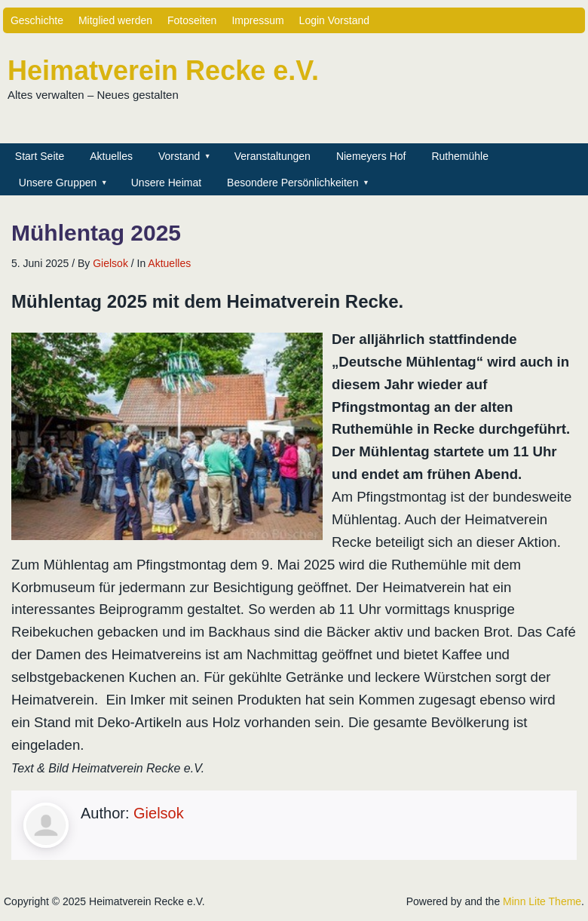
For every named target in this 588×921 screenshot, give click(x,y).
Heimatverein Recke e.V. (163, 71)
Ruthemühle (460, 156)
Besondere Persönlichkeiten (292, 183)
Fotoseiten (192, 20)
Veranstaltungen (273, 156)
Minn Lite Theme (542, 901)
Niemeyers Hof (371, 156)
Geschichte (37, 20)
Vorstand (179, 156)
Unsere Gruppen (58, 183)
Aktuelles (111, 156)
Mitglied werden (115, 20)
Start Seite (40, 156)
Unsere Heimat (166, 183)
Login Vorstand (334, 20)
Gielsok (110, 263)
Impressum (257, 20)
